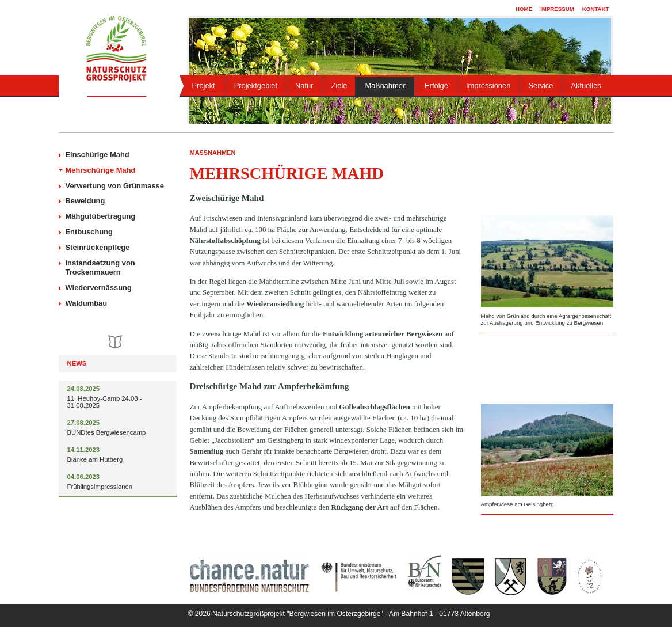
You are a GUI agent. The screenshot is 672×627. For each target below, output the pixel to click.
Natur (304, 85)
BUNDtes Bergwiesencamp (107, 432)
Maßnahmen (386, 85)
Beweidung (85, 201)
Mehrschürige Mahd (101, 170)
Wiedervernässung (99, 288)
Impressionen (488, 85)
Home (524, 9)
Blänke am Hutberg (95, 459)
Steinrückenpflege (98, 247)
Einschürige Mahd (98, 155)
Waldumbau (87, 303)
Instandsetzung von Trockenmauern (100, 268)
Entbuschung (89, 232)
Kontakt (596, 9)
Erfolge (436, 85)
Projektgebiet (256, 85)
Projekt (204, 85)
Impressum (557, 9)
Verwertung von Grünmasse (115, 186)
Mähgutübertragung (101, 216)
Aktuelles (586, 85)
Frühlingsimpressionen (100, 487)
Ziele (339, 85)
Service (541, 85)
